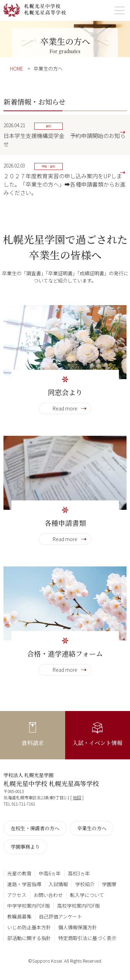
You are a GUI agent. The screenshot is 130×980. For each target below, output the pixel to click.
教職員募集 (19, 916)
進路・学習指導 (24, 884)
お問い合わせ (48, 895)
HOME (17, 68)
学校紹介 (85, 884)
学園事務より (25, 847)
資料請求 (33, 743)
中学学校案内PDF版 (29, 906)
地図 (77, 797)
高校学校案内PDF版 (79, 906)
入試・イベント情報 (97, 743)
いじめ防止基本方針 (29, 927)
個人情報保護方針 (78, 927)
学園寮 (109, 884)
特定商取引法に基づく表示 (87, 938)
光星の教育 (19, 873)
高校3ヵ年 (79, 873)
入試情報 (58, 884)
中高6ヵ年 (50, 873)
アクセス (17, 895)
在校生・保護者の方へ (35, 828)
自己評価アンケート (60, 916)
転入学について (87, 895)
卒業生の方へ (92, 828)
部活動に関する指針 (29, 938)
